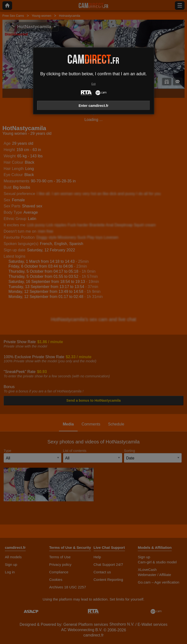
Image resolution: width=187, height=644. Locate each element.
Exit (93, 84)
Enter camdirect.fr (93, 106)
